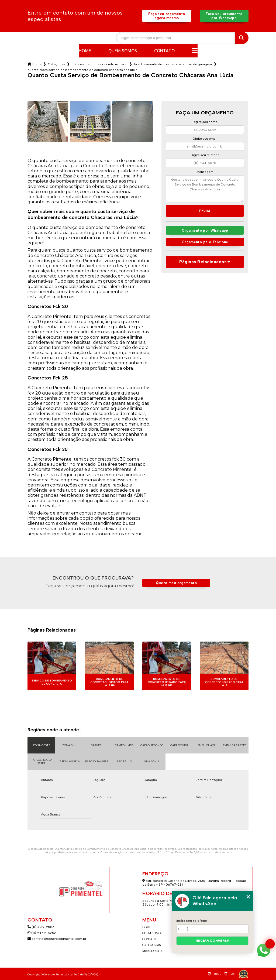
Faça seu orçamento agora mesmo (167, 16)
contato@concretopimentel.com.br (57, 939)
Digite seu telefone (205, 155)
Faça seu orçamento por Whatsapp (224, 16)
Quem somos (123, 51)
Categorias (56, 64)
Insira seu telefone (192, 921)
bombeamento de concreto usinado (99, 64)
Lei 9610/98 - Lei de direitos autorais (209, 852)
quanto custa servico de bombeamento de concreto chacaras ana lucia (82, 70)
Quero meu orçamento (176, 583)
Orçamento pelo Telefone (205, 242)
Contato (164, 51)
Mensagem (205, 172)
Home (85, 51)
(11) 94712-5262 (42, 933)
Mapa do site (153, 951)
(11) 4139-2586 (41, 927)
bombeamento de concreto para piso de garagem (173, 64)
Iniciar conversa (213, 941)
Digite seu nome (205, 122)
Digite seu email (205, 139)
